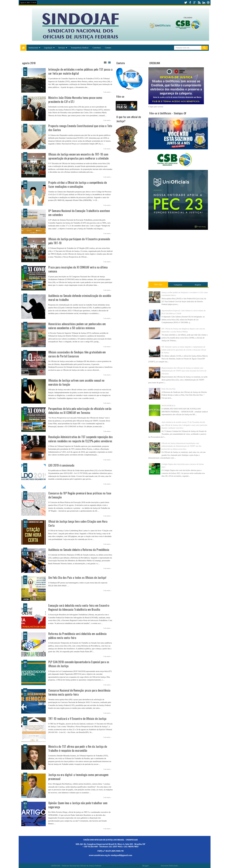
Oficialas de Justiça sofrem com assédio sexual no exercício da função (76, 382)
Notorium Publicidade (169, 866)
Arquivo (198, 285)
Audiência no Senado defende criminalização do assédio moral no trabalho (80, 298)
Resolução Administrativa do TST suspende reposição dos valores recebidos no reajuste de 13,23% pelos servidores (80, 439)
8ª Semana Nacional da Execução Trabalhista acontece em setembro (79, 213)
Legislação (48, 48)
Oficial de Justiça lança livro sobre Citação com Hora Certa (78, 523)
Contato (108, 48)
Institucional (33, 48)
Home (23, 48)
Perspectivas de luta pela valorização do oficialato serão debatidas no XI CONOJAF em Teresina (80, 411)
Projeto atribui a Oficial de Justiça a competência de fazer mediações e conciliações (78, 184)
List (109, 63)
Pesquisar (205, 48)
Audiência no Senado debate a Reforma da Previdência (79, 550)
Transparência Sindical (80, 48)
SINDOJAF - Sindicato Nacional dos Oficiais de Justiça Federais (76, 866)
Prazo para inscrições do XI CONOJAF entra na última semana (78, 269)
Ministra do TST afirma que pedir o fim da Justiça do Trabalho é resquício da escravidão (78, 748)
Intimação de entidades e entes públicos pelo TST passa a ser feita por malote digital (80, 71)
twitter (186, 3)
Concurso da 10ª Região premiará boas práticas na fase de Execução (80, 495)
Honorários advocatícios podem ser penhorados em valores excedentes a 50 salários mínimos (77, 326)
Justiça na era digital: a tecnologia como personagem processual (78, 777)
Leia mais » (107, 92)
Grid (105, 63)
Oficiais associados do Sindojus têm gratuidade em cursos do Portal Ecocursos (77, 354)
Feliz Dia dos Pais (169, 389)
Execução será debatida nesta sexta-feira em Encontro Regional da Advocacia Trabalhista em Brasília (79, 607)
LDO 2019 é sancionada (61, 465)
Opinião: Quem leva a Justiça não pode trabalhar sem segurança (78, 805)
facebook (190, 3)
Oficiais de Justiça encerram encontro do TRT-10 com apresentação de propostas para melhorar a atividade (78, 156)
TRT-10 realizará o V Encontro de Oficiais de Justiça (77, 719)
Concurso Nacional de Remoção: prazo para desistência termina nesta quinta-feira (79, 692)
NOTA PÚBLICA (169, 405)
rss (199, 3)
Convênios (97, 48)
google (195, 3)
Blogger (145, 866)
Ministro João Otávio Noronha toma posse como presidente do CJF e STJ (75, 100)
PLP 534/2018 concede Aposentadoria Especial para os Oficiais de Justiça (79, 664)
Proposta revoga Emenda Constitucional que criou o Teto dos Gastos (80, 128)
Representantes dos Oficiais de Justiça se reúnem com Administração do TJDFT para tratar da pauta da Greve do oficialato (184, 371)
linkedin (204, 3)
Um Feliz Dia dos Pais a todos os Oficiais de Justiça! (77, 577)
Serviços (62, 48)
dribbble (208, 3)
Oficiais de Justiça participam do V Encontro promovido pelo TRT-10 (79, 241)
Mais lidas (158, 284)
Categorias (178, 285)
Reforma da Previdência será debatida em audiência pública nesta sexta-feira (77, 636)
